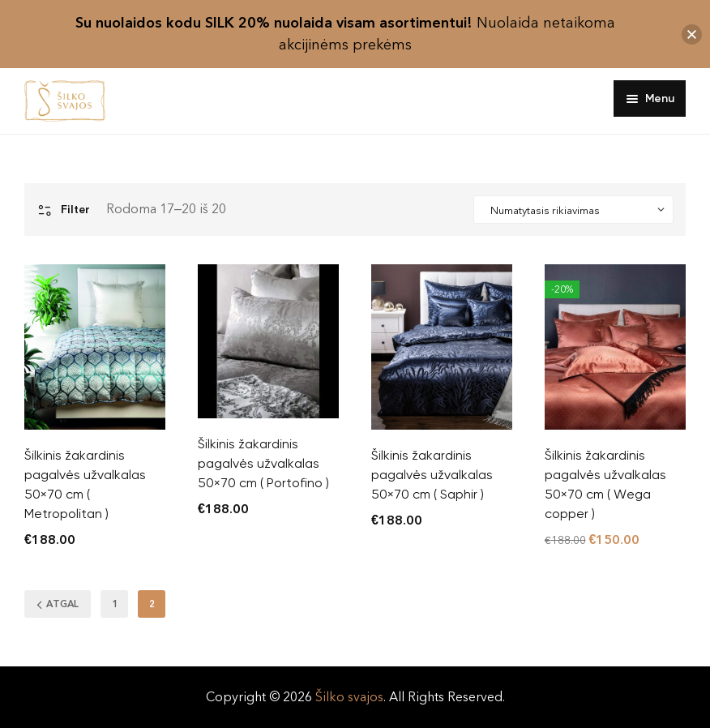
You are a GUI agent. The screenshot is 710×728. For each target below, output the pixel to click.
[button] (692, 34)
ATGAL (58, 605)
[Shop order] (573, 210)
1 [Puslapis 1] (115, 604)
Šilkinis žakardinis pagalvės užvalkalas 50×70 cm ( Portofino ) (263, 463)
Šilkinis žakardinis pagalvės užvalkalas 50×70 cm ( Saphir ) (432, 475)
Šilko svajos (349, 697)
